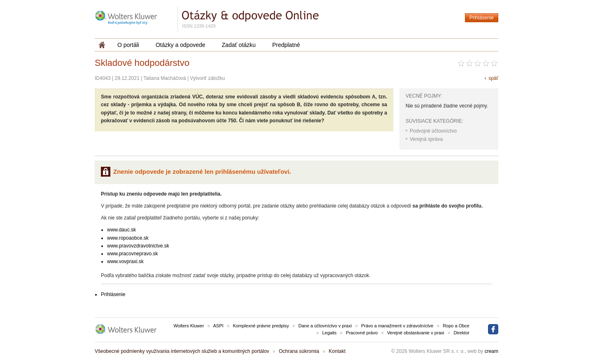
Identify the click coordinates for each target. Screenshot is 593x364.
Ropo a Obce (456, 326)
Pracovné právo (362, 333)
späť (493, 78)
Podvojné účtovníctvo (433, 131)
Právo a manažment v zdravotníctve (397, 326)
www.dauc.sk (121, 230)
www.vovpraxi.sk (125, 261)
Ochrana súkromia (299, 351)
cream (491, 351)
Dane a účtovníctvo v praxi (325, 326)
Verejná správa (426, 139)
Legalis (329, 333)
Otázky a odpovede (181, 45)
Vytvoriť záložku (207, 78)
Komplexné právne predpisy (261, 326)
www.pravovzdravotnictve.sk (138, 246)
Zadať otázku (239, 45)
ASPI (218, 326)
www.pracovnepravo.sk (132, 254)
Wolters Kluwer (189, 326)
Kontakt (337, 351)
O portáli (128, 45)
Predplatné (286, 45)
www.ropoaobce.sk (128, 238)
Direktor (461, 333)
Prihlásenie (482, 18)
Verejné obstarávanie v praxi (416, 333)
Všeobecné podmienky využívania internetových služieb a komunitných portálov (182, 351)
